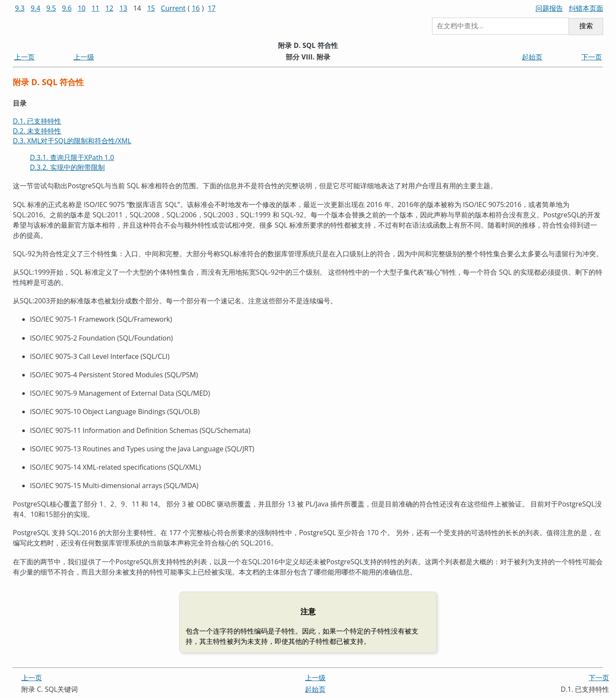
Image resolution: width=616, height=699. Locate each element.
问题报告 (549, 8)
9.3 (20, 8)
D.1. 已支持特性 (37, 121)
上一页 (24, 57)
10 (82, 8)
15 (151, 8)
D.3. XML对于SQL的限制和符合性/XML (72, 141)
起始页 (532, 57)
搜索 (586, 26)
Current (173, 8)
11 (95, 8)
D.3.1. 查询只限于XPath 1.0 (72, 157)
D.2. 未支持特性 (37, 131)
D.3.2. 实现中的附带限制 (67, 167)
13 (123, 8)
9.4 (36, 8)
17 (212, 8)
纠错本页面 (586, 8)
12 (110, 8)
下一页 (592, 57)
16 (196, 8)
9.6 (67, 8)
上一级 (84, 57)
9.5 (51, 8)
